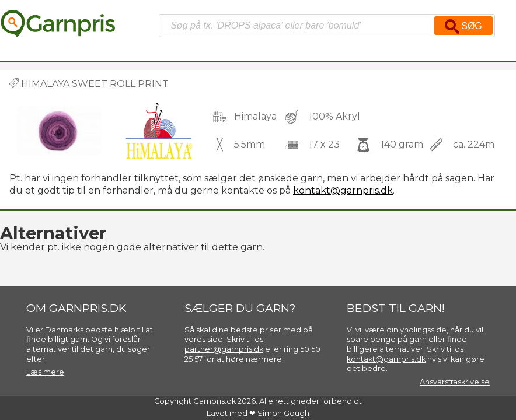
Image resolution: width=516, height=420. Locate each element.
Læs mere (45, 372)
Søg (463, 27)
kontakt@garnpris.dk (343, 190)
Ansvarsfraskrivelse (455, 382)
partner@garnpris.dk (224, 349)
